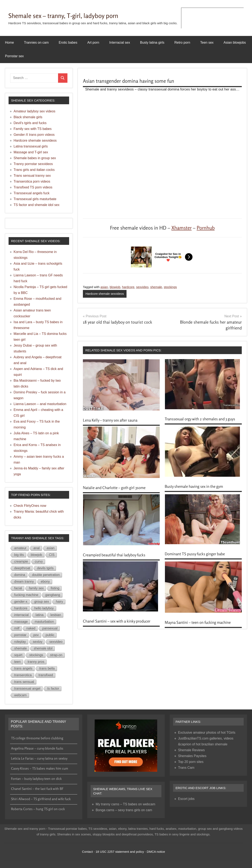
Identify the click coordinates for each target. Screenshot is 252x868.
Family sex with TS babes (33, 129)
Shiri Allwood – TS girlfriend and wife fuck (41, 799)
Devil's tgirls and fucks (30, 123)
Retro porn (182, 43)
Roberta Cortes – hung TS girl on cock (38, 809)
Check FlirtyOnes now (30, 506)
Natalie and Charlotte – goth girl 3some (118, 492)
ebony (45, 581)
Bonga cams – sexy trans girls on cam (124, 810)
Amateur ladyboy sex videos (34, 111)
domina (20, 575)
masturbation (44, 622)
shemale (156, 287)
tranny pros (36, 662)
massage (21, 622)
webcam (20, 695)
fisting (55, 588)
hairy (59, 602)
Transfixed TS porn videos (33, 187)
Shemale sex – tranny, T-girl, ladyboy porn (74, 15)
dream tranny (24, 581)
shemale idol (43, 648)
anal (37, 548)
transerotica (23, 675)
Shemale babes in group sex (35, 158)
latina (39, 615)
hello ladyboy (44, 608)
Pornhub (206, 228)
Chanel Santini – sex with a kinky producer (120, 626)
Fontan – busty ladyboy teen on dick (36, 779)
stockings (170, 287)
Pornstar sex (14, 56)
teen (17, 662)
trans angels (23, 668)
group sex (42, 602)
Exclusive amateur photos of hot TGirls (207, 733)
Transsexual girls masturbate (35, 199)
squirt (18, 655)
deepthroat (22, 568)
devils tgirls (45, 568)
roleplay (20, 642)
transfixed (46, 675)
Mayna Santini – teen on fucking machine (201, 627)
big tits (19, 555)
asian (104, 287)
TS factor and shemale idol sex (37, 205)
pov (36, 635)
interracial (21, 615)
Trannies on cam (36, 43)
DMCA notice (156, 852)
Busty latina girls (152, 43)
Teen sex (207, 43)
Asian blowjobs (235, 43)
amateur (20, 548)
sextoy (38, 642)
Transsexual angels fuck (32, 193)
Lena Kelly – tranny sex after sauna (113, 420)
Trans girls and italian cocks (34, 170)
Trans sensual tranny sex (32, 176)
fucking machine (26, 595)
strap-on (56, 655)
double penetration (46, 575)
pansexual (50, 628)
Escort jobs (186, 799)
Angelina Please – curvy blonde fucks (37, 748)
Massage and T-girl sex (31, 152)
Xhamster (182, 228)
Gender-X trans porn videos (34, 135)
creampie (21, 561)
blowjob (115, 287)
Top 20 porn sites (191, 762)
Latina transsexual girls (31, 146)
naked (31, 628)
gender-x (21, 602)
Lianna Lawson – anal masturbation (40, 404)
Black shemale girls (28, 117)
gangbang (53, 595)
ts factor (53, 688)
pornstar (20, 635)
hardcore (128, 287)
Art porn (93, 43)
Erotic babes (68, 43)
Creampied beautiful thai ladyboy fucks (117, 560)
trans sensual (24, 682)
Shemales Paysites (192, 756)
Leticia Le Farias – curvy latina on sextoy (39, 758)
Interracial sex (120, 43)
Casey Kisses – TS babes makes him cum (40, 768)
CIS (52, 555)
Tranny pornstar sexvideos (33, 164)
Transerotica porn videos (32, 181)
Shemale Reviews (191, 750)
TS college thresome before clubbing (37, 738)
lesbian (56, 615)
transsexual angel (27, 688)
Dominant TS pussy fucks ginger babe (198, 559)
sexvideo (142, 287)
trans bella (47, 668)
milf (17, 628)
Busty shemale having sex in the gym (197, 491)
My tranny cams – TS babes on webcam (125, 804)
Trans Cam (186, 768)
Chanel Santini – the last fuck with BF (37, 789)
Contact (87, 852)
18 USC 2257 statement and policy (120, 852)
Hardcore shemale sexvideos (106, 294)
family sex (36, 588)
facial (18, 588)
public (50, 635)
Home (9, 43)
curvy (39, 561)
